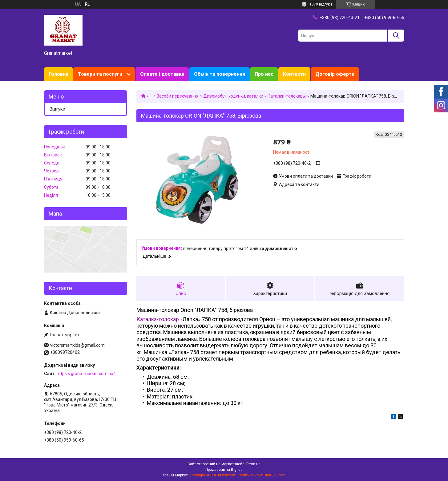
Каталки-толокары (287, 96)
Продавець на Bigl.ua (224, 470)
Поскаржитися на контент (213, 475)
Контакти (294, 74)
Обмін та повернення (220, 74)
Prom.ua (253, 464)
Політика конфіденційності (262, 475)
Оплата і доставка (162, 74)
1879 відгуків (321, 4)
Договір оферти (335, 74)
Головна (59, 74)
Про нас (264, 74)
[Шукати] (396, 36)
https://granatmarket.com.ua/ (86, 374)
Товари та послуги (100, 74)
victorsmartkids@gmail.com (77, 345)
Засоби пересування (178, 96)
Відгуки (57, 109)
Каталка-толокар (158, 319)
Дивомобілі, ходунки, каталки (233, 96)
